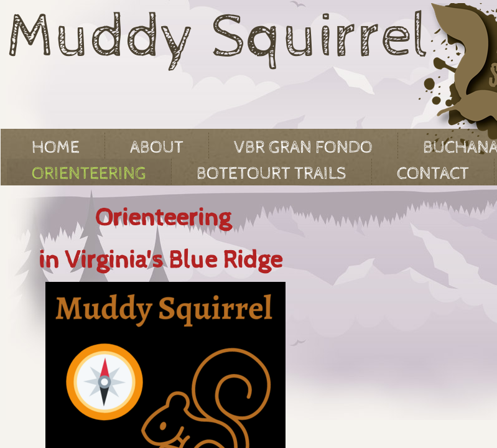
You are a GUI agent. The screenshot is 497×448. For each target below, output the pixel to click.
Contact (433, 174)
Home (56, 147)
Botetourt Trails (272, 174)
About (157, 147)
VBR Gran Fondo (303, 147)
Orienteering (89, 174)
